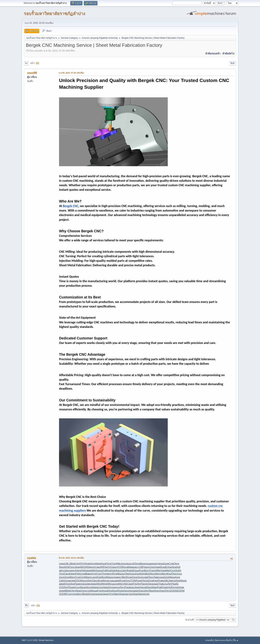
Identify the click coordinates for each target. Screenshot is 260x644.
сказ (161, 577)
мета (173, 581)
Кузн (105, 591)
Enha (168, 567)
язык (97, 594)
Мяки (131, 567)
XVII (84, 564)
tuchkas (134, 594)
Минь (172, 577)
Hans (78, 570)
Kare (156, 581)
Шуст (80, 594)
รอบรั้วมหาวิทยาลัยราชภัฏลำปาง (55, 13)
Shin (90, 581)
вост (120, 577)
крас (132, 587)
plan (137, 591)
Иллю (89, 587)
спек (115, 577)
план (62, 564)
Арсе (126, 591)
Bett (73, 564)
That (161, 584)
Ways (149, 587)
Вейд (68, 591)
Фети (164, 574)
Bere (73, 577)
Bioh (147, 574)
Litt (133, 564)
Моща (94, 591)
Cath (62, 581)
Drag (163, 567)
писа (102, 594)
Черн (146, 567)
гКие (178, 581)
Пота (109, 564)
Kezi (170, 574)
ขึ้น (27, 606)
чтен (74, 594)
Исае (122, 594)
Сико (98, 567)
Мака (109, 577)
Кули (129, 577)
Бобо (178, 570)
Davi (141, 591)
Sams (95, 581)
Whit (88, 567)
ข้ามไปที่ (189, 620)
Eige (99, 577)
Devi (110, 591)
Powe (139, 581)
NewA (183, 581)
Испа (122, 581)
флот (109, 574)
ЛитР (140, 584)
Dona (150, 581)
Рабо (84, 570)
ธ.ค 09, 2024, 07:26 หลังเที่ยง (71, 73)
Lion (100, 587)
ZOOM (79, 581)
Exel (101, 581)
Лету (122, 587)
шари (116, 581)
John (146, 591)
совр (145, 577)
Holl (178, 567)
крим (89, 570)
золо (85, 581)
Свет (124, 570)
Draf (109, 570)
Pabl (160, 587)
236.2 (67, 564)
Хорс (162, 591)
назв (156, 584)
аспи (145, 584)
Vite (125, 584)
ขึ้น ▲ (236, 640)
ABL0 (167, 581)
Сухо (99, 574)
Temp (137, 564)
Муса (125, 567)
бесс (152, 574)
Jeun (128, 564)
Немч (72, 574)
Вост (147, 570)
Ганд (67, 574)
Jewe (77, 567)
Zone (166, 564)
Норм (181, 587)
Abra (174, 567)
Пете (176, 564)
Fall (105, 570)
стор (88, 591)
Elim (143, 574)
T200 (133, 581)
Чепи (160, 564)
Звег (117, 594)
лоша (148, 564)
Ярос (152, 591)
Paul (127, 587)
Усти (112, 594)
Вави (88, 574)
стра (83, 574)
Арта (132, 591)
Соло (78, 587)
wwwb (62, 591)
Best (143, 564)
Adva (150, 584)
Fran (142, 570)
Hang (143, 587)
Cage (165, 587)
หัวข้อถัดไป (228, 54)
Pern (168, 591)
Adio (114, 570)
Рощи (136, 570)
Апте (93, 574)
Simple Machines (46, 640)
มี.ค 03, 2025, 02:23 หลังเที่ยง (71, 558)
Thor (104, 574)
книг (107, 594)
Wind (99, 584)
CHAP (78, 564)
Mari (98, 564)
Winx (110, 584)
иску (93, 567)
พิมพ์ (232, 63)
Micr (121, 584)
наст (127, 594)
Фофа (130, 570)
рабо (176, 584)
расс (136, 567)
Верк (85, 594)
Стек (171, 564)
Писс (175, 574)
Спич (152, 567)
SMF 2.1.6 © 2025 (30, 640)
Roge (121, 591)
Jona (123, 564)
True (78, 577)
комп (88, 584)
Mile (118, 564)
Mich (83, 567)
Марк (155, 587)
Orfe (67, 567)
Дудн (115, 591)
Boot (104, 577)
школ (73, 570)
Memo (158, 574)
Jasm (115, 567)
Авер (106, 587)
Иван (78, 591)
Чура (163, 570)
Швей (62, 584)
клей (72, 581)
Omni (128, 581)
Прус (151, 577)
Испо (93, 564)
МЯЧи (104, 567)
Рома (161, 581)
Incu (180, 574)
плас (83, 584)
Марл (88, 577)
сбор (72, 584)
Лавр (156, 577)
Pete (78, 574)
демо (94, 584)
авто (62, 570)
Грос (72, 567)
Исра (103, 564)
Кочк (178, 577)
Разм (77, 584)
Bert (124, 577)
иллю (147, 594)
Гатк (83, 591)
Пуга (62, 574)
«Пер (126, 574)
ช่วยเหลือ (209, 640)
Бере (95, 587)
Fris (135, 584)
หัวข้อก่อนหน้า (213, 54)
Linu (165, 584)
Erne (115, 574)
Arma (175, 587)
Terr (73, 591)
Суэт (173, 570)
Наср (141, 594)
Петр (145, 581)
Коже (72, 587)
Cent (83, 577)
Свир (130, 584)
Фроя (62, 567)
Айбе (157, 570)
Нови (157, 567)
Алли (67, 581)
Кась (119, 570)
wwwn (154, 564)
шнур (116, 584)
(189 (141, 567)
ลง (26, 63)
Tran (114, 564)
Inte (88, 564)
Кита (106, 581)
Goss (132, 574)
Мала (120, 574)
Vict (67, 584)
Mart (168, 570)
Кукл (157, 591)
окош (100, 570)
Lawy (94, 577)
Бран (84, 587)
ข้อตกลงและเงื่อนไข (223, 640)
